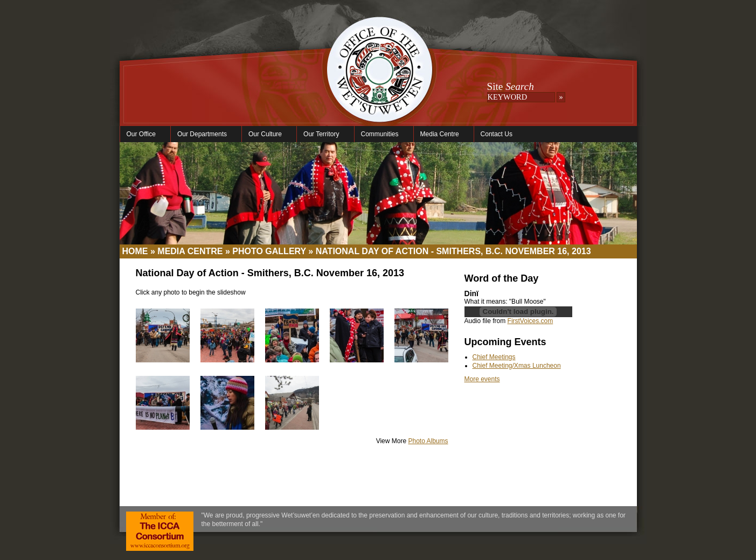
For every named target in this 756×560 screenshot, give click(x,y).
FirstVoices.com (530, 321)
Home (135, 251)
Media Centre (441, 134)
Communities (381, 134)
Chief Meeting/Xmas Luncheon (517, 366)
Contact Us (497, 134)
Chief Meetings (494, 357)
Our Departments (203, 134)
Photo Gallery (269, 251)
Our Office (143, 134)
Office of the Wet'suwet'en (379, 81)
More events (482, 379)
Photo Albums (428, 441)
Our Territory (322, 134)
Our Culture (266, 134)
